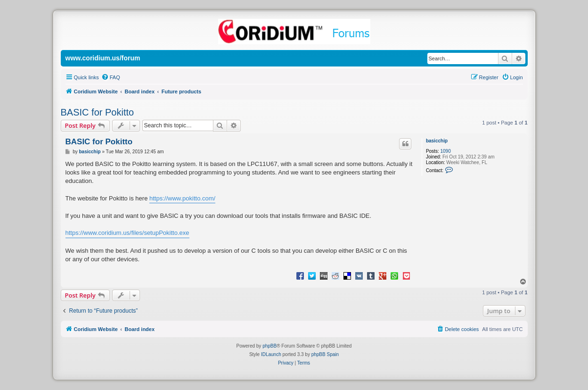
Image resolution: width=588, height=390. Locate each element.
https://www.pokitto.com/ (182, 198)
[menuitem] (111, 77)
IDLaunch (271, 354)
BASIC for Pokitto (98, 112)
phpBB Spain (325, 354)
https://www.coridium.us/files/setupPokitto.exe (127, 233)
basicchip (437, 141)
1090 (445, 151)
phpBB (269, 346)
